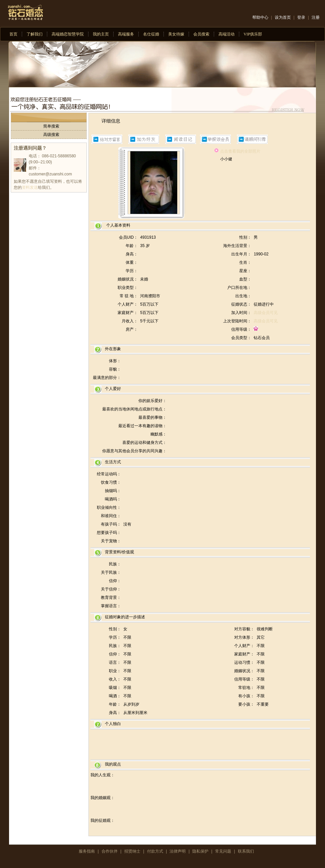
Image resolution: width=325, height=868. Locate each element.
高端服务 (126, 34)
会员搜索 (201, 34)
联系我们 (246, 851)
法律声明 (178, 851)
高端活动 (226, 34)
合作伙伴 (110, 851)
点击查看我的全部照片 (240, 151)
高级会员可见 (266, 313)
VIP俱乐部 (253, 34)
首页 (13, 34)
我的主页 (101, 34)
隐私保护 (200, 851)
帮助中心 (260, 17)
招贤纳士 (132, 851)
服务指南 (87, 851)
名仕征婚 (151, 34)
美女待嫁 (176, 34)
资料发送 (30, 187)
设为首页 (283, 17)
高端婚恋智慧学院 (68, 34)
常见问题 (223, 851)
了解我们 (35, 34)
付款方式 (155, 851)
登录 (301, 17)
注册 (316, 17)
